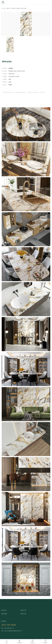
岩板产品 (8, 8)
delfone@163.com (9, 628)
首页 (4, 8)
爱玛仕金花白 (24, 8)
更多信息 (23, 614)
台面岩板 (13, 8)
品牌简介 (4, 610)
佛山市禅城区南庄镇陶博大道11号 (13, 631)
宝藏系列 (18, 8)
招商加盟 (4, 614)
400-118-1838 (8, 625)
